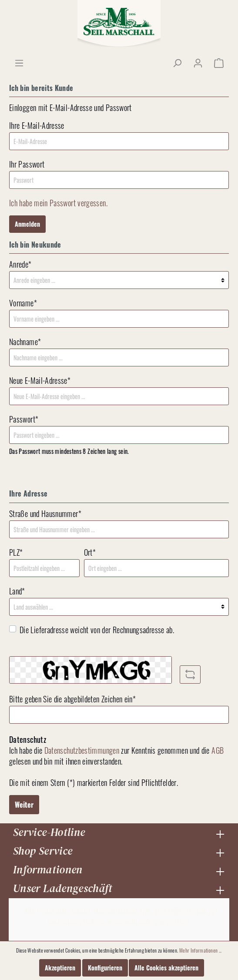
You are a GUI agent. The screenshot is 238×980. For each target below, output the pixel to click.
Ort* (90, 552)
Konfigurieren (105, 968)
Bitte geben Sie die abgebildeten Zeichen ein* (72, 699)
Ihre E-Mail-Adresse (37, 126)
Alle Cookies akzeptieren (166, 968)
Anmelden (27, 224)
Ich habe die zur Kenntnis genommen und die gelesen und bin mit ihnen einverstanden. (116, 756)
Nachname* (25, 342)
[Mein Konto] (198, 63)
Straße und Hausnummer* (45, 514)
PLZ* (16, 552)
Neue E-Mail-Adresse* (40, 381)
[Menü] (19, 63)
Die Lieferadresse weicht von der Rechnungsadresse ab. (97, 630)
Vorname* (23, 303)
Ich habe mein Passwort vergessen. (58, 203)
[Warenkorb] (219, 63)
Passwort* (24, 419)
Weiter (24, 805)
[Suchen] (177, 63)
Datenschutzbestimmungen (82, 750)
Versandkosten (174, 910)
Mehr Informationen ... (201, 950)
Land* (17, 591)
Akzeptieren (60, 968)
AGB (218, 750)
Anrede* (20, 264)
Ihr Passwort (27, 164)
